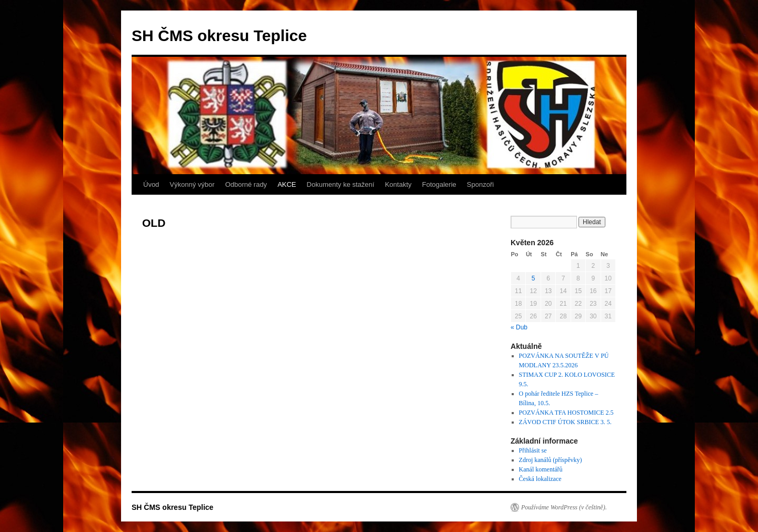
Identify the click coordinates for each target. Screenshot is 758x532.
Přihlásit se (533, 450)
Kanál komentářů (541, 469)
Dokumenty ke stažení (341, 184)
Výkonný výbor (192, 184)
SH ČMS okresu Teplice (219, 36)
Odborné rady (246, 184)
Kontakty (398, 184)
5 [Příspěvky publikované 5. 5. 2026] (533, 278)
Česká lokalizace (540, 479)
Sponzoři (480, 184)
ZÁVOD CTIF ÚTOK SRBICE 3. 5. (565, 422)
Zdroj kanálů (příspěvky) (551, 460)
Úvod (151, 184)
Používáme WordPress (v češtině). (564, 507)
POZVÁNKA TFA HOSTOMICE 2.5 (566, 413)
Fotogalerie (439, 184)
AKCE (287, 184)
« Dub (519, 327)
